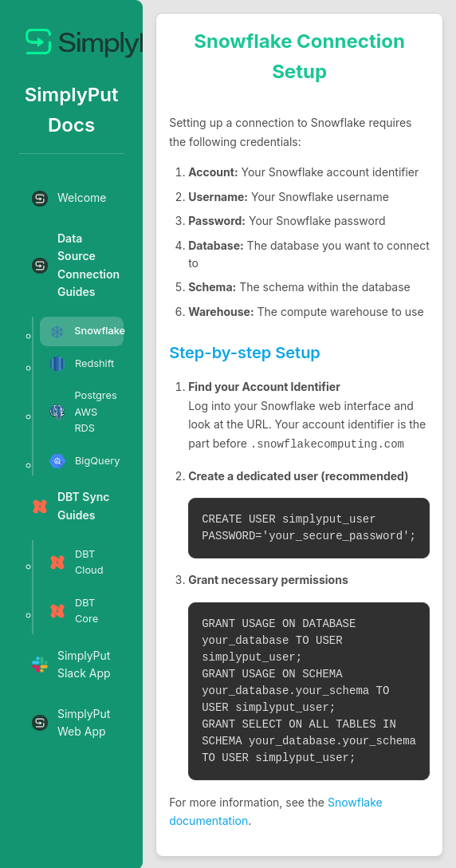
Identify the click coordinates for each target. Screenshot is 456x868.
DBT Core (74, 611)
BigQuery (85, 461)
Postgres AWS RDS (83, 412)
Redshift (82, 364)
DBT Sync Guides (71, 505)
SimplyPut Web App (71, 722)
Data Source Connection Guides (76, 265)
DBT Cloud (77, 562)
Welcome (69, 199)
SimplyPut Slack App (71, 664)
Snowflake (86, 332)
